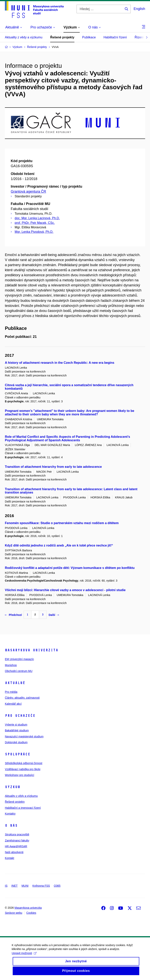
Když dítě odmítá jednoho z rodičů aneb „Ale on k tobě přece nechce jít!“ (59, 545)
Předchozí (13, 615)
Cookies (31, 913)
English (139, 9)
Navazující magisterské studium (24, 736)
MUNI (25, 886)
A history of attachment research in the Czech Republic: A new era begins (60, 363)
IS (6, 886)
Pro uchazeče (20, 716)
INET (14, 886)
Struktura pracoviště (17, 834)
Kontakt (9, 858)
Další (54, 615)
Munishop (11, 665)
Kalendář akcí (13, 704)
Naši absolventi (14, 852)
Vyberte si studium (16, 725)
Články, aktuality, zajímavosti (22, 698)
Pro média (11, 692)
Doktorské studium (16, 742)
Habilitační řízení (115, 37)
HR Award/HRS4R (16, 846)
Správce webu (14, 913)
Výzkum (12, 787)
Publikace (89, 37)
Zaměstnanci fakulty (17, 841)
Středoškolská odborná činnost (24, 763)
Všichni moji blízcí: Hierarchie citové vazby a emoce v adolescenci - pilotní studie (65, 590)
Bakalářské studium (17, 730)
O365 (57, 886)
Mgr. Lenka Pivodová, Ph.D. (34, 232)
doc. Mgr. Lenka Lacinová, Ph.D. (37, 218)
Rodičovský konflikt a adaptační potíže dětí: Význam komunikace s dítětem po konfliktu (70, 568)
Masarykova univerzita (32, 650)
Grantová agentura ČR (28, 192)
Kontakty (10, 814)
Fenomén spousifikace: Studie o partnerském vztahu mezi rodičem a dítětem (62, 523)
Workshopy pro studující (20, 775)
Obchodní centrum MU (19, 671)
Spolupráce (18, 754)
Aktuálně (15, 683)
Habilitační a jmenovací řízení (23, 808)
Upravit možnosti (24, 957)
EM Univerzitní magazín (19, 659)
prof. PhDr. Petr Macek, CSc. (35, 223)
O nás (11, 825)
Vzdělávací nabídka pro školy (23, 769)
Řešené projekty (62, 37)
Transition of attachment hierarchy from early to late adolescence (53, 467)
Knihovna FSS (41, 886)
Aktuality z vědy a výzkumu (24, 37)
